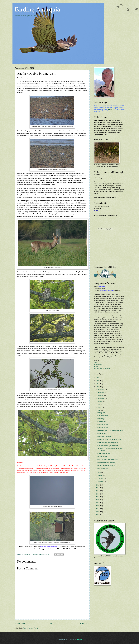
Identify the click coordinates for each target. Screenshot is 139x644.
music (96, 367)
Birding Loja (101, 413)
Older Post (85, 624)
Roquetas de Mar (103, 425)
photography (98, 365)
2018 (98, 497)
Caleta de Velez (102, 434)
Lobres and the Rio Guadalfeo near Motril (110, 431)
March (100, 475)
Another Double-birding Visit (106, 465)
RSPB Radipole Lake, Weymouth (108, 443)
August (100, 401)
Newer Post (20, 624)
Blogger (79, 640)
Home (53, 624)
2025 (98, 381)
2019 (98, 494)
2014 (98, 509)
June (99, 407)
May (99, 410)
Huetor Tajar (101, 419)
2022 (98, 485)
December (101, 389)
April (99, 472)
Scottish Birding (102, 456)
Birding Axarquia (37, 9)
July (99, 404)
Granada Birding (103, 416)
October (100, 395)
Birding (96, 363)
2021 (98, 488)
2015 (98, 506)
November (101, 392)
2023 (98, 387)
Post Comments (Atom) (31, 628)
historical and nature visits (102, 369)
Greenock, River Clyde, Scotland (108, 446)
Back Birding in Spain (104, 437)
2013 (98, 512)
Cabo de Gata (102, 422)
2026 (98, 378)
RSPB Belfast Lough (104, 453)
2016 (98, 503)
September (101, 398)
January (100, 481)
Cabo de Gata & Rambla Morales (108, 459)
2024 (98, 384)
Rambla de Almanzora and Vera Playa (109, 440)
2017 (98, 500)
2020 (98, 491)
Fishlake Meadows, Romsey (106, 462)
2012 (98, 515)
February (101, 478)
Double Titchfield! (103, 468)
